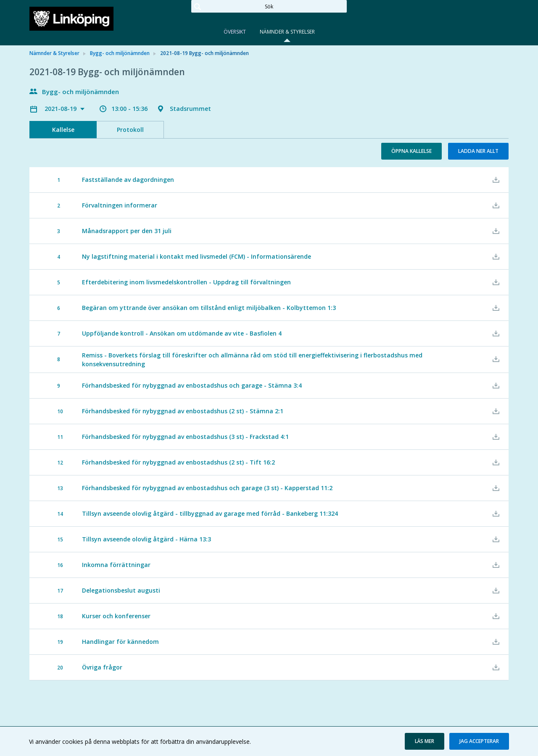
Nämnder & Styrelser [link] (54, 53)
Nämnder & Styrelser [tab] (287, 32)
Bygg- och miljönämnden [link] (120, 53)
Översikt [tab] (235, 32)
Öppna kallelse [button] (411, 151)
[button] (425, 741)
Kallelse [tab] (63, 130)
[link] (71, 18)
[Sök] (269, 6)
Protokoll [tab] (130, 130)
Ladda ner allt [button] (478, 151)
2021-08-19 (61, 109)
